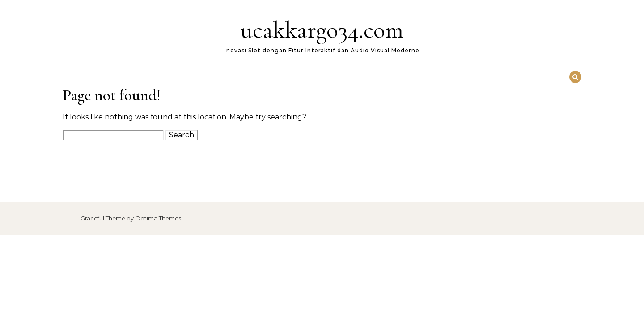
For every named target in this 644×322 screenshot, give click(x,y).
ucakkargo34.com (322, 30)
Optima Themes (158, 218)
